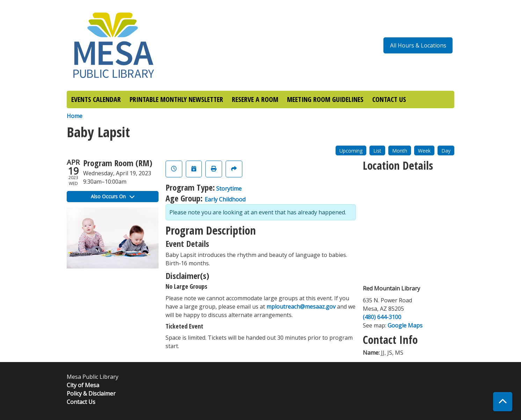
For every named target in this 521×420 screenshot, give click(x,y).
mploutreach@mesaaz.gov (301, 307)
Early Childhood (225, 199)
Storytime (229, 189)
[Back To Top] (503, 402)
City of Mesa (83, 385)
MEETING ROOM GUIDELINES (325, 99)
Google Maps (405, 325)
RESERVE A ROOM (255, 99)
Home (75, 116)
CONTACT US (389, 99)
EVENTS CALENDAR (96, 99)
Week (424, 151)
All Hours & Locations (418, 45)
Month (400, 151)
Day (446, 151)
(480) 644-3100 (382, 317)
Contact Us (81, 402)
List (377, 151)
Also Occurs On (113, 196)
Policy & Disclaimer (91, 393)
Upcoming (351, 151)
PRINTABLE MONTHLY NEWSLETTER (176, 99)
